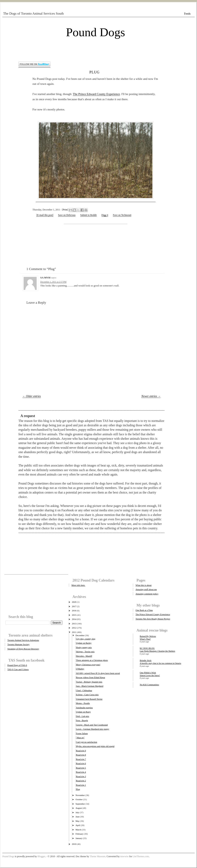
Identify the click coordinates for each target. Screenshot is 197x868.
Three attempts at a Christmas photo (92, 660)
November (80, 795)
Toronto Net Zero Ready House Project (153, 619)
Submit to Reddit (88, 215)
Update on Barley (84, 643)
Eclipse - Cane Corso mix (87, 695)
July (77, 812)
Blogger (41, 856)
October (79, 799)
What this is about (144, 585)
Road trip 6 (81, 763)
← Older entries (32, 396)
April (78, 825)
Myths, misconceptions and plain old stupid (95, 746)
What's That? (145, 639)
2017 (74, 606)
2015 (74, 615)
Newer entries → (151, 396)
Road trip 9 (81, 751)
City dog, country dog (86, 639)
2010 (74, 844)
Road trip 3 (81, 776)
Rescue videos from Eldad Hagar (90, 677)
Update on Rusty (83, 712)
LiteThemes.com (141, 856)
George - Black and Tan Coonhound (92, 725)
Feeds (187, 14)
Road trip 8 (81, 755)
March (78, 830)
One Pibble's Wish (148, 673)
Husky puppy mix (84, 647)
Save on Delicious (67, 215)
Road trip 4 (81, 772)
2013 (74, 624)
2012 (74, 628)
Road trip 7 (81, 759)
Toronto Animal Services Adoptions (23, 640)
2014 (74, 619)
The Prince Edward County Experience (96, 94)
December (80, 635)
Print (65, 210)
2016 (74, 611)
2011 (74, 632)
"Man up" (80, 738)
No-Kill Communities (149, 685)
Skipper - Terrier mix (85, 652)
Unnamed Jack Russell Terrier (89, 699)
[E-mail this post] (45, 215)
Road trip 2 (81, 781)
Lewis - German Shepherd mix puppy (92, 729)
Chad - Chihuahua (84, 690)
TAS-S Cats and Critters (18, 669)
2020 (74, 602)
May (77, 821)
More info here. (78, 585)
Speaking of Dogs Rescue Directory (23, 649)
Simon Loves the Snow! (150, 675)
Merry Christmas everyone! (88, 665)
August (79, 808)
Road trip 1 (81, 785)
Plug (94, 72)
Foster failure (82, 733)
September (80, 804)
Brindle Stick (146, 660)
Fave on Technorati (122, 215)
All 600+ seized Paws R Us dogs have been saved (98, 673)
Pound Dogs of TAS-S (17, 665)
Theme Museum (97, 856)
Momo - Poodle (83, 703)
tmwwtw (124, 856)
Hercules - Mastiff (84, 656)
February (79, 834)
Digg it (105, 215)
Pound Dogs (95, 32)
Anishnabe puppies (84, 708)
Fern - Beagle (82, 720)
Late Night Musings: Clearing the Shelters (157, 651)
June (77, 817)
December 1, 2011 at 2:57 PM (53, 282)
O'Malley (80, 669)
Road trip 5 (81, 768)
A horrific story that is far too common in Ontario (160, 663)
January (79, 838)
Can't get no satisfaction (86, 742)
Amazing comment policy (147, 594)
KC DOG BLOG (147, 648)
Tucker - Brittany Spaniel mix (89, 682)
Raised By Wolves (148, 636)
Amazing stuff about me (146, 589)
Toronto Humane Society (18, 644)
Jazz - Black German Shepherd (89, 686)
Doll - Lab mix (82, 716)
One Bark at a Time (144, 610)
